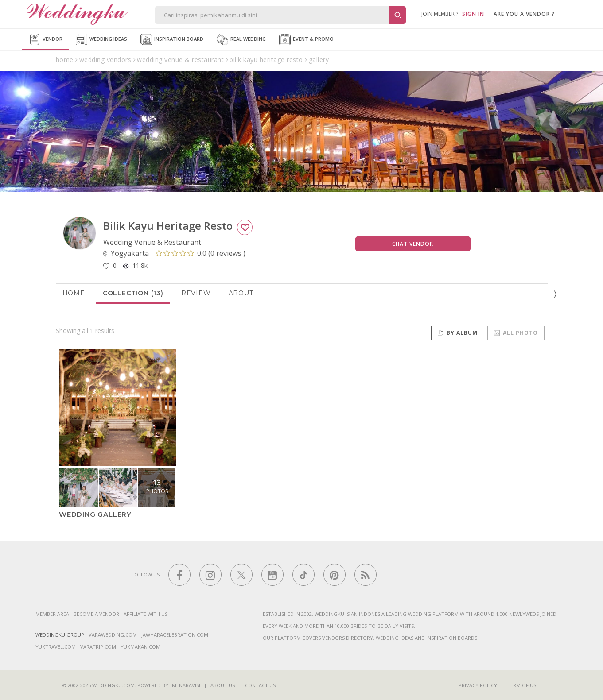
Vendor (46, 39)
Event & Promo (306, 39)
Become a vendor (96, 614)
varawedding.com (113, 635)
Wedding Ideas (101, 39)
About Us (223, 685)
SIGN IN (473, 14)
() (200, 253)
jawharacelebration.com (175, 635)
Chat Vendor (413, 244)
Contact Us (260, 685)
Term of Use (523, 685)
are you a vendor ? (524, 14)
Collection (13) (133, 293)
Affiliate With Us (146, 614)
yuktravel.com (56, 647)
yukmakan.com (140, 647)
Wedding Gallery (95, 514)
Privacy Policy (478, 685)
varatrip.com (98, 647)
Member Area (52, 614)
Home (74, 293)
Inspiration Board (172, 39)
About (241, 293)
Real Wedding (241, 39)
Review (196, 293)
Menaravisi (186, 685)
